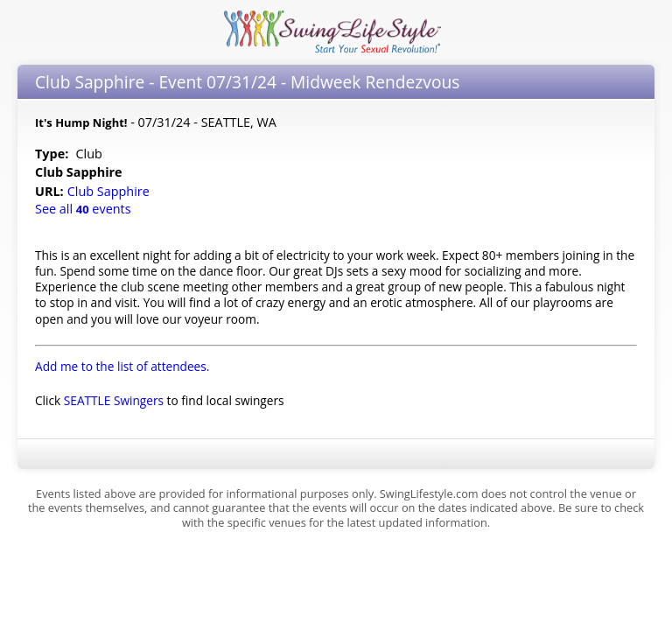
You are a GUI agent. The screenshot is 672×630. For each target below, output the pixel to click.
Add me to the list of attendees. (122, 366)
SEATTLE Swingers (114, 400)
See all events (83, 209)
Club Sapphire (110, 191)
